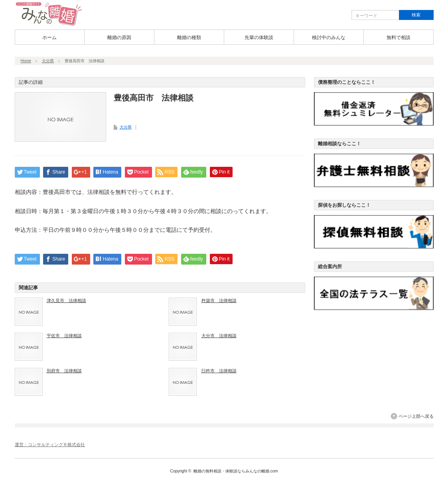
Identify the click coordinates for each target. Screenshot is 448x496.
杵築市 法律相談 (219, 300)
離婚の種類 (189, 38)
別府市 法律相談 (64, 371)
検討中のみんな (329, 38)
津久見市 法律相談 (66, 300)
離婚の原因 (119, 38)
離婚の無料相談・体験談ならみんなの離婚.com (236, 471)
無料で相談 (399, 38)
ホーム (49, 38)
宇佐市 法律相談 (64, 336)
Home (26, 61)
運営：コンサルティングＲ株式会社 (50, 445)
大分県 (48, 61)
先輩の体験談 (259, 38)
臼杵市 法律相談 (219, 371)
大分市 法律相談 (219, 336)
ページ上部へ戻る (416, 416)
